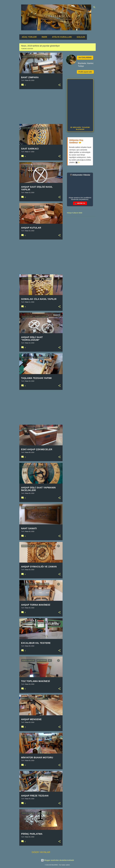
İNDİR (44, 37)
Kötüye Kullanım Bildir (75, 213)
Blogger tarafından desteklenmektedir (57, 860)
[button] (59, 85)
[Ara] (94, 7)
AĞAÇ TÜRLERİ (29, 37)
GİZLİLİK (80, 37)
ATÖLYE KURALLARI (61, 37)
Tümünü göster (27, 49)
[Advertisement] (40, 107)
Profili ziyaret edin (85, 72)
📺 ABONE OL (80, 203)
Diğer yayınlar (41, 852)
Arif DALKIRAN (85, 58)
